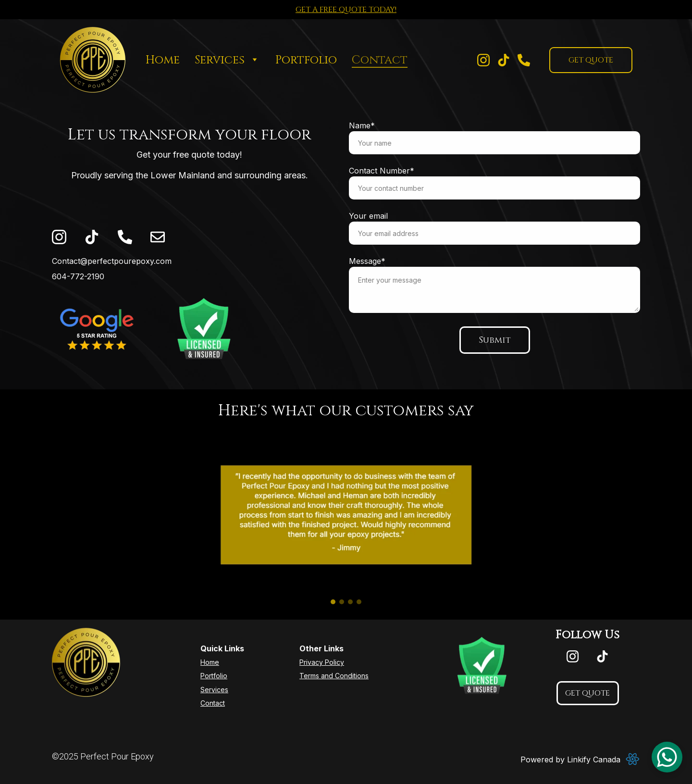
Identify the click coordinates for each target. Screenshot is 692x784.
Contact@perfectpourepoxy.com (112, 261)
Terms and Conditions (334, 676)
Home (163, 60)
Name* (363, 126)
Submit (495, 340)
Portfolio (306, 60)
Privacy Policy (322, 662)
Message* (368, 261)
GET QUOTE (591, 60)
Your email (369, 216)
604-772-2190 (78, 276)
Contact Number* (382, 171)
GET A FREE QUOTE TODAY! (346, 10)
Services (220, 60)
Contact (380, 60)
